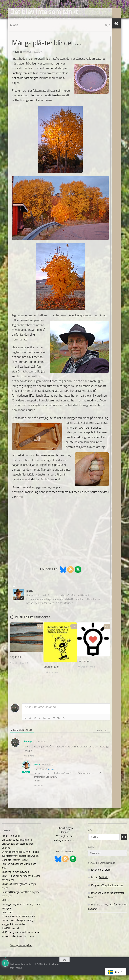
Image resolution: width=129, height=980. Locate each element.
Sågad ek (15, 662)
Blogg (14, 30)
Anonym (51, 774)
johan (18, 57)
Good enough (51, 672)
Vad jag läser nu (64, 841)
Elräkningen (84, 666)
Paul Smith (7, 917)
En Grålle (106, 875)
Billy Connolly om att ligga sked (18, 849)
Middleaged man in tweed (15, 877)
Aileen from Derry (11, 841)
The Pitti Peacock (11, 933)
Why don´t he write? (113, 890)
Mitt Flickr (7, 905)
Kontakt (64, 837)
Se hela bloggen (64, 833)
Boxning (6, 853)
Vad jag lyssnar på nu (21, 950)
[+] (63, 723)
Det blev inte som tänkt (44, 12)
